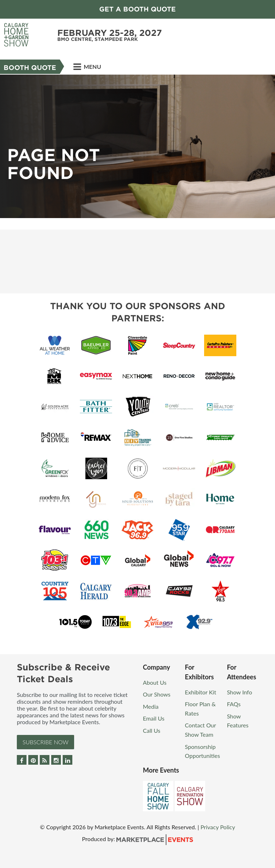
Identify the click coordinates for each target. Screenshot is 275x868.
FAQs (234, 704)
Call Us (152, 730)
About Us (155, 682)
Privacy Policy (218, 827)
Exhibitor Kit (200, 692)
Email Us (154, 718)
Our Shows (157, 694)
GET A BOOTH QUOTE (137, 9)
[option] (137, 146)
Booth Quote (30, 68)
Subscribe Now (45, 742)
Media (151, 706)
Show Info (240, 692)
